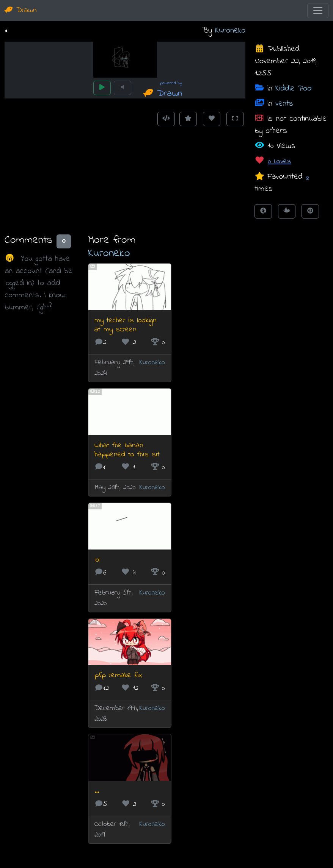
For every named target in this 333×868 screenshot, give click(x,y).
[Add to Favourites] (188, 119)
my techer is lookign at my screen (126, 325)
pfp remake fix (118, 675)
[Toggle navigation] (318, 11)
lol (97, 560)
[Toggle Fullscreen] (235, 119)
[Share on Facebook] (263, 211)
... (97, 791)
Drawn (21, 10)
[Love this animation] (212, 119)
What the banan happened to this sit (127, 450)
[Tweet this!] (287, 211)
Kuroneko (230, 30)
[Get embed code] (166, 119)
